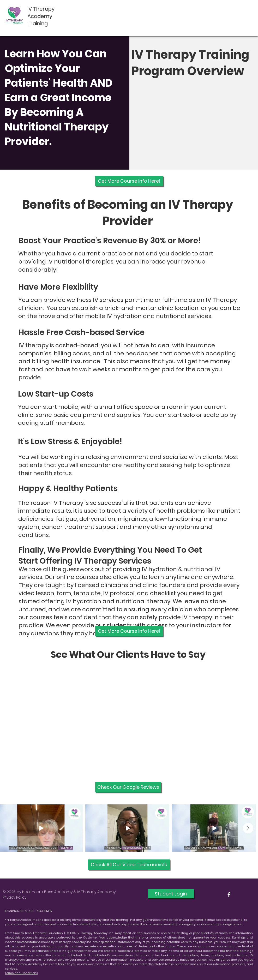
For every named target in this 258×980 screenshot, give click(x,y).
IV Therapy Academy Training (41, 16)
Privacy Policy (14, 897)
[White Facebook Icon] (229, 895)
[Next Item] (248, 828)
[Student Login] (171, 894)
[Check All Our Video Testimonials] (129, 865)
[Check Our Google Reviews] (128, 787)
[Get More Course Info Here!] (129, 181)
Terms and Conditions (21, 973)
